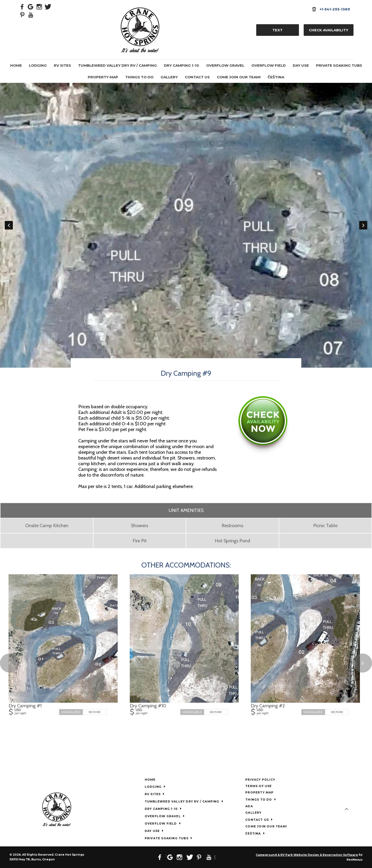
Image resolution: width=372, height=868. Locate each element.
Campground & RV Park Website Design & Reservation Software (307, 855)
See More (95, 712)
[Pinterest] (22, 14)
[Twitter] (48, 6)
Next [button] (363, 225)
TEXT (277, 30)
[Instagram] (39, 6)
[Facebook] (22, 6)
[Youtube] (31, 14)
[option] (186, 225)
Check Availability (329, 30)
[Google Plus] (31, 6)
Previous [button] (9, 225)
